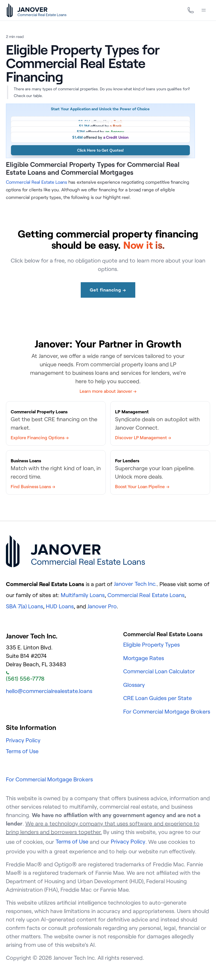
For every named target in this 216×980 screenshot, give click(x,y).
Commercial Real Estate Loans (37, 182)
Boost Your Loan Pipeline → (142, 486)
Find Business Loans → (33, 486)
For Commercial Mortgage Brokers (167, 711)
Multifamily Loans (83, 595)
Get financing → (108, 290)
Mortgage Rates (144, 658)
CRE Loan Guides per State (158, 698)
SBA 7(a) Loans (24, 606)
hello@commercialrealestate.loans (49, 691)
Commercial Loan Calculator (159, 671)
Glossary (134, 685)
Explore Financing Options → (40, 438)
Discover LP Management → (143, 438)
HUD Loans (60, 606)
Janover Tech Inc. (135, 584)
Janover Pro (102, 606)
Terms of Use (22, 751)
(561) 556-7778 (25, 677)
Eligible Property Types (151, 644)
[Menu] (204, 10)
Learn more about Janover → (108, 391)
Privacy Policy (23, 740)
